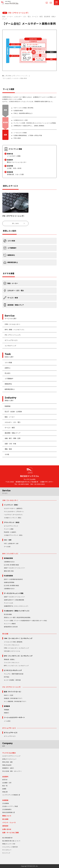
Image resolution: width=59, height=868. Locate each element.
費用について (7, 816)
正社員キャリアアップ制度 (10, 806)
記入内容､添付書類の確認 (11, 565)
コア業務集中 (9, 379)
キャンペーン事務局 (10, 624)
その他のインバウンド (13, 518)
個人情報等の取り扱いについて (11, 841)
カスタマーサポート (14, 508)
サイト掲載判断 (15, 701)
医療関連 (8, 406)
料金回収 (10, 532)
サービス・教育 (10, 428)
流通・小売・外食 (10, 444)
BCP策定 (7, 677)
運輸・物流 (8, 449)
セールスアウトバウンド (11, 526)
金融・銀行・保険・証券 (13, 438)
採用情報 (5, 800)
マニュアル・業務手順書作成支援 (14, 674)
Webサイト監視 (9, 695)
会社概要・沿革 (7, 783)
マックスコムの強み (9, 753)
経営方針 (5, 780)
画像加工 (7, 713)
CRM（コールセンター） (13, 324)
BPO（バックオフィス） (11, 554)
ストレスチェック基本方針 (10, 847)
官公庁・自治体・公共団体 (13, 412)
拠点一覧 (5, 786)
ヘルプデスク (14, 515)
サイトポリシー (7, 850)
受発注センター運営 (18, 618)
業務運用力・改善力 (8, 768)
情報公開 (5, 792)
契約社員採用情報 (8, 812)
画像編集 (7, 710)
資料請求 (5, 826)
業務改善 (10, 659)
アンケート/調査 (9, 529)
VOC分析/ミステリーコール (12, 651)
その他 (7, 454)
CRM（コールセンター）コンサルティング (16, 648)
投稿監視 (13, 698)
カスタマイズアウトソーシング (11, 756)
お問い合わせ (7, 829)
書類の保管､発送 (9, 571)
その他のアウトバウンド (14, 535)
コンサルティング (10, 346)
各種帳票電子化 (16, 606)
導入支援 (5, 634)
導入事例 (8, 76)
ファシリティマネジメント (12, 645)
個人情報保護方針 (8, 838)
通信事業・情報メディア (13, 433)
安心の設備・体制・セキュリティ (12, 771)
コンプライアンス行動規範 (10, 795)
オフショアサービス (11, 340)
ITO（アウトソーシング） (21, 76)
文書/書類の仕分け (9, 562)
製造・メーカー (10, 417)
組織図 (4, 789)
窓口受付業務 (8, 614)
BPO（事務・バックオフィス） (15, 330)
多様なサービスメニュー (9, 759)
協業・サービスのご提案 (11, 833)
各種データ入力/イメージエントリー (14, 568)
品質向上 (8, 368)
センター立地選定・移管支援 (12, 680)
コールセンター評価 (14, 642)
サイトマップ (6, 853)
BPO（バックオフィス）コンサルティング (16, 666)
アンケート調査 (26, 621)
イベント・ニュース (9, 822)
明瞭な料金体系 (7, 765)
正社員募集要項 (7, 809)
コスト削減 (8, 363)
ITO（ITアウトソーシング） (12, 687)
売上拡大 (8, 373)
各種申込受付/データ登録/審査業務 (14, 600)
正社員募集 (6, 803)
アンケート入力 (8, 603)
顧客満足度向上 (10, 389)
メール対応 (7, 721)
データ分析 (7, 547)
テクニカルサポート (14, 512)
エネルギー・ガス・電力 (13, 422)
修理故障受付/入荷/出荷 (11, 627)
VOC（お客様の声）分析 (11, 544)
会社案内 (5, 777)
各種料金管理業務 (9, 582)
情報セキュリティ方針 (9, 844)
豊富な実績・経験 (8, 762)
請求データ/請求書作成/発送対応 (13, 579)
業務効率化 (8, 384)
